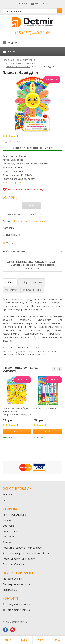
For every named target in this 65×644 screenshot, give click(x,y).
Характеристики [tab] (31, 282)
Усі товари (41, 221)
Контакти (8, 537)
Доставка (8, 526)
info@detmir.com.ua (18, 610)
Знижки (7, 542)
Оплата (7, 520)
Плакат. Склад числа (45, 408)
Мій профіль (10, 590)
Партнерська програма (16, 584)
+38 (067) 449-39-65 (32, 33)
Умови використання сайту (19, 559)
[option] (17, 408)
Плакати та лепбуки (24, 221)
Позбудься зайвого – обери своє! (22, 548)
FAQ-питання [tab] (32, 290)
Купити (16, 431)
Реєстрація (39, 3)
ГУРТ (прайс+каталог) (16, 515)
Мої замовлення (12, 579)
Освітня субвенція (13, 564)
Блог (5, 500)
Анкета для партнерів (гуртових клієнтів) (27, 553)
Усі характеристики (13, 182)
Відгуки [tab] (11, 290)
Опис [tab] (10, 282)
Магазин (8, 494)
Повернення (10, 531)
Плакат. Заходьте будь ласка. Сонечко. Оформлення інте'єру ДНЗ (17, 411)
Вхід (23, 3)
